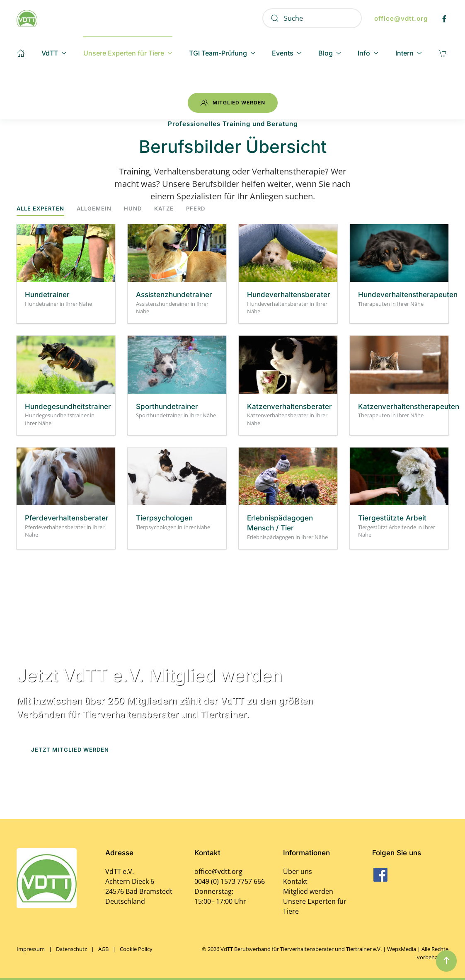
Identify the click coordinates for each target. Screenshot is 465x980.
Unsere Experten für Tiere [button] (128, 53)
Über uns (298, 871)
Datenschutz (71, 949)
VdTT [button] (54, 53)
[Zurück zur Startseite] (27, 18)
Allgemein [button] (94, 208)
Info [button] (368, 53)
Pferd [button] (196, 208)
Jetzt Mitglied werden (70, 750)
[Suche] (312, 18)
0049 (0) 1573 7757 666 (230, 881)
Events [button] (287, 53)
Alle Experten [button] (40, 208)
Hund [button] (133, 208)
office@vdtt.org (401, 18)
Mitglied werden (233, 103)
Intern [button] (409, 53)
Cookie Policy (136, 949)
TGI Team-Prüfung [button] (222, 53)
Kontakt (295, 881)
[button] (446, 961)
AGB (103, 949)
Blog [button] (330, 53)
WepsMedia (402, 949)
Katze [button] (164, 208)
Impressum (31, 949)
